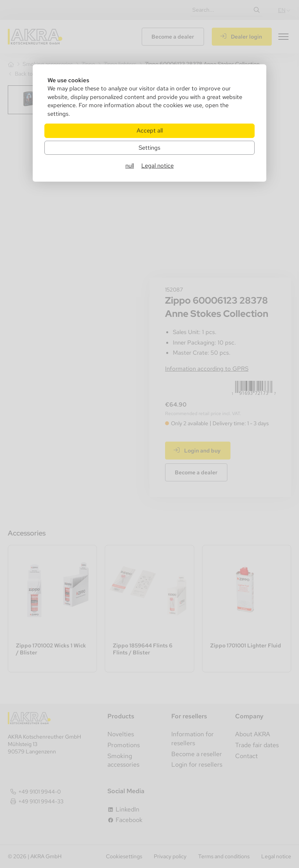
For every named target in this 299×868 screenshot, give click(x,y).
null (130, 165)
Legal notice (157, 165)
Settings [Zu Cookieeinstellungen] (149, 148)
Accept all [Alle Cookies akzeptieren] (150, 130)
